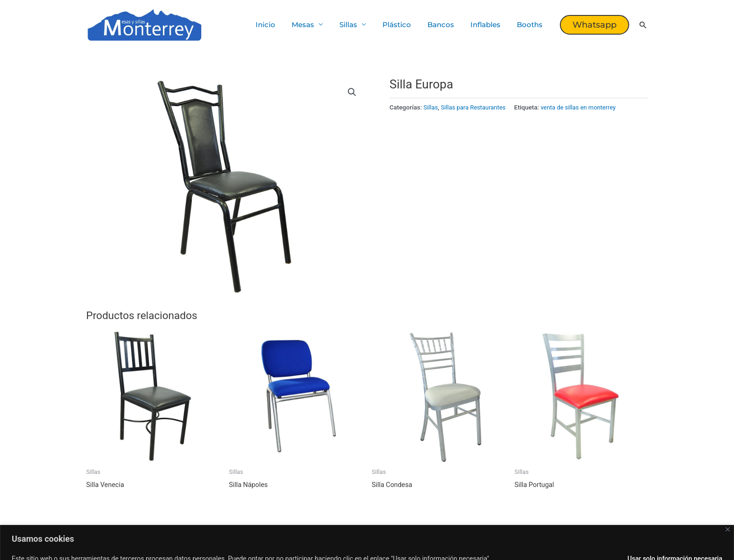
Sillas (359, 25)
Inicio (280, 25)
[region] (367, 535)
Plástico (405, 25)
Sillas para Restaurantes (475, 107)
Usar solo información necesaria (675, 544)
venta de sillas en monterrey (584, 107)
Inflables (489, 25)
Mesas (316, 25)
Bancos (446, 25)
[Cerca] (728, 514)
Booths (531, 25)
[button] (595, 25)
